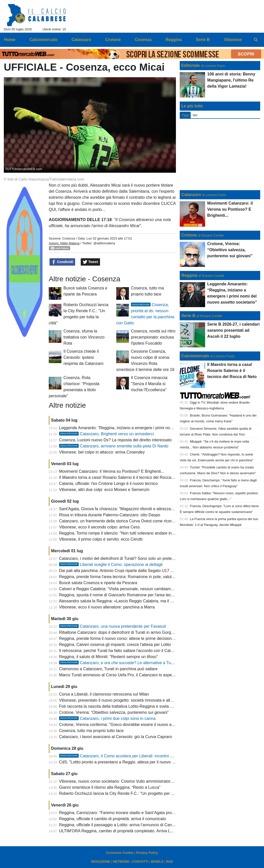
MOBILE (157, 862)
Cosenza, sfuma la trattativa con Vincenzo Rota (84, 337)
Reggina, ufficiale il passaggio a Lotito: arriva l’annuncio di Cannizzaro (122, 825)
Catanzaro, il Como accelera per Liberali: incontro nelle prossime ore (131, 756)
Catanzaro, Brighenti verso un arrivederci (106, 434)
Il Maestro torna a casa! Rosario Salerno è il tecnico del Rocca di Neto (122, 477)
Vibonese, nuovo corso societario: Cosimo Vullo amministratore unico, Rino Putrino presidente (144, 781)
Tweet (90, 262)
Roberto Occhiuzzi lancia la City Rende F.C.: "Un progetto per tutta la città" (126, 793)
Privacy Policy (147, 853)
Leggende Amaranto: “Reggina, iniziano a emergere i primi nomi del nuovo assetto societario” (143, 428)
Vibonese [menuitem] (233, 40)
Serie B (188, 316)
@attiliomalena (104, 243)
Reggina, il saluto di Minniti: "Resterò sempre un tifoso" (109, 657)
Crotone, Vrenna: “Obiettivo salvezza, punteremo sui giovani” (114, 712)
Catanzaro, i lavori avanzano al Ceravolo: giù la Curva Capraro (116, 737)
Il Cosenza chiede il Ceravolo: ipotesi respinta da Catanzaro (83, 357)
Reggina (189, 275)
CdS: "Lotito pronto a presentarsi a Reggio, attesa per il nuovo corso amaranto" (130, 762)
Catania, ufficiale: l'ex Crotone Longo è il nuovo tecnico (109, 484)
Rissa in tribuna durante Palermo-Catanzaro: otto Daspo (110, 515)
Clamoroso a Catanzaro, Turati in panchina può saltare (108, 669)
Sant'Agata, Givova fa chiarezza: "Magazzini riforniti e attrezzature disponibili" (129, 509)
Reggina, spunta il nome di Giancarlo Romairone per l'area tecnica (119, 595)
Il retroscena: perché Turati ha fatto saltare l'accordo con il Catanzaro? (122, 651)
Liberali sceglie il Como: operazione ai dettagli (111, 565)
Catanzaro (191, 195)
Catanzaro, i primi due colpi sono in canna (107, 718)
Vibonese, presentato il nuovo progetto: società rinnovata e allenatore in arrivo (129, 700)
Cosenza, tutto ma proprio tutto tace (91, 731)
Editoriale (191, 65)
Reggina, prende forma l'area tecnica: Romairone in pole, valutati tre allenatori (129, 577)
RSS (170, 862)
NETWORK (121, 862)
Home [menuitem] (10, 40)
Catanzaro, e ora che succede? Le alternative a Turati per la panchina (132, 663)
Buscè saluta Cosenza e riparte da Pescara (98, 583)
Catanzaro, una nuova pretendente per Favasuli (113, 626)
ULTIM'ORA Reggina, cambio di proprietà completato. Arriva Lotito (119, 831)
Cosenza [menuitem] (143, 40)
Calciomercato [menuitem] (43, 40)
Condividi (62, 262)
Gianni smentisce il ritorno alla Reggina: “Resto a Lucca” (110, 787)
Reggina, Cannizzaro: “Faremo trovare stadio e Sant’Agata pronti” (118, 813)
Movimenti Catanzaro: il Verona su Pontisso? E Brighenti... (112, 471)
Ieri (195, 115)
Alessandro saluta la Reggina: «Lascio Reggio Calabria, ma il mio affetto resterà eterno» (138, 601)
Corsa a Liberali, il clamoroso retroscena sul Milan (104, 694)
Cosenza (69, 238)
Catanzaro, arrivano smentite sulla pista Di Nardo (114, 446)
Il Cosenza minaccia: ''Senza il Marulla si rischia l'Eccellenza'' (150, 384)
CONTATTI (140, 862)
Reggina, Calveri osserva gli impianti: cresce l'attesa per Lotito (115, 645)
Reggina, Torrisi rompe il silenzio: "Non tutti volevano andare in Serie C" (123, 533)
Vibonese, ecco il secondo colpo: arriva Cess (100, 527)
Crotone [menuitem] (113, 40)
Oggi (185, 115)
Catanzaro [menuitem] (81, 40)
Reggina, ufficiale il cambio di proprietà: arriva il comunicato (113, 819)
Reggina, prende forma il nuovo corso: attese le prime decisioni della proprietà (129, 638)
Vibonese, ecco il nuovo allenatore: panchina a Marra (107, 607)
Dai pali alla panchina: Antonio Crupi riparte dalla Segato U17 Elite (119, 571)
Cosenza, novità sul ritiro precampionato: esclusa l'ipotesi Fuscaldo (153, 337)
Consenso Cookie (120, 853)
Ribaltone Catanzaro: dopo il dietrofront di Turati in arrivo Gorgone (119, 632)
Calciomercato (195, 356)
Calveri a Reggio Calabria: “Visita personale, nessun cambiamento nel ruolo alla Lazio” (137, 589)
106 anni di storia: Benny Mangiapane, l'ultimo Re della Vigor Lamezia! (231, 80)
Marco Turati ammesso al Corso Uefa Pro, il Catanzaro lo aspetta (118, 675)
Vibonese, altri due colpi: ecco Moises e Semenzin (104, 490)
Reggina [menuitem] (174, 40)
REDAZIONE (101, 862)
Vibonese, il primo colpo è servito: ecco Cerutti (101, 539)
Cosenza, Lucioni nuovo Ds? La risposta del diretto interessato (115, 440)
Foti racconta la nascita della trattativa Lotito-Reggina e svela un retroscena (127, 706)
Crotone (189, 235)
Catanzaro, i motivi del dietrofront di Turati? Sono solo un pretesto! (119, 558)
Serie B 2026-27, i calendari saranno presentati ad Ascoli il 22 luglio (233, 330)
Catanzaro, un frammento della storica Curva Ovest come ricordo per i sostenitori (132, 521)
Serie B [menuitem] (203, 40)
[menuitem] (256, 40)
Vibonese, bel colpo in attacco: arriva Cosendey (102, 452)
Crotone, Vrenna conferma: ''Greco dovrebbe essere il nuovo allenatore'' (124, 725)
